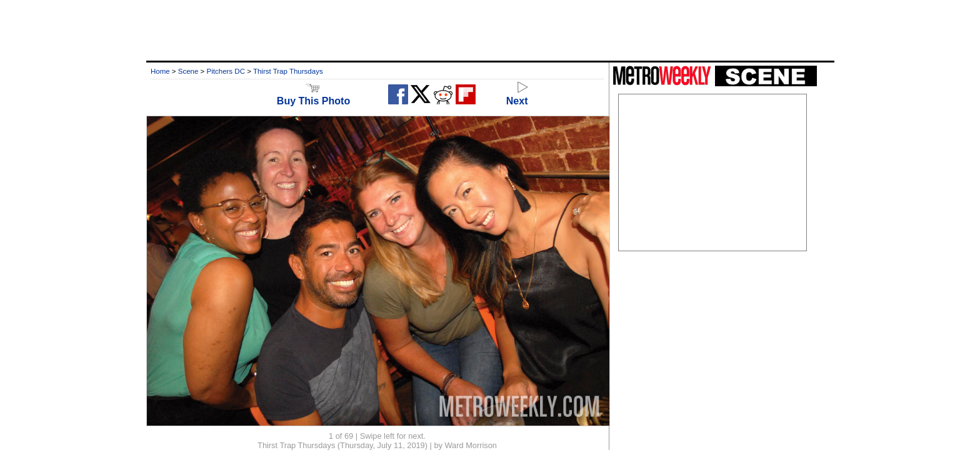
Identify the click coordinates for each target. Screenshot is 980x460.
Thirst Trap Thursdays (288, 71)
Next (517, 95)
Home (160, 71)
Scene (188, 71)
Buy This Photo (313, 95)
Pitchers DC (226, 71)
